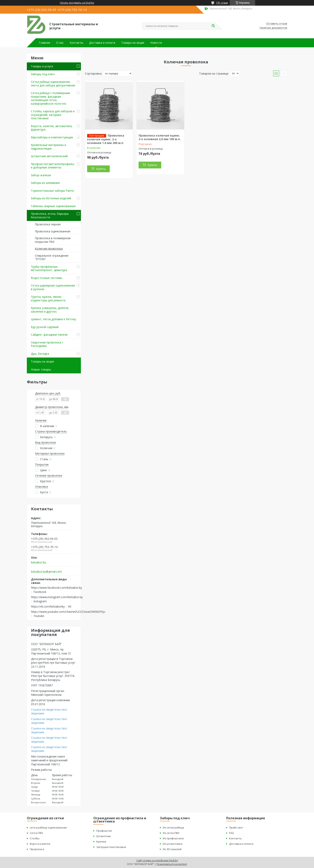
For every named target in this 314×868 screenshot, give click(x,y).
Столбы (35, 838)
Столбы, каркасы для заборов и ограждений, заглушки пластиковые (53, 115)
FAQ (231, 833)
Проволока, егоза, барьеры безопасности (50, 215)
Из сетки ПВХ (171, 833)
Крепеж (101, 842)
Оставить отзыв (277, 24)
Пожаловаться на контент (172, 864)
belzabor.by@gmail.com (46, 572)
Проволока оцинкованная (53, 231)
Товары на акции (133, 43)
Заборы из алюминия (45, 183)
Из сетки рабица (173, 827)
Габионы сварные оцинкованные (53, 206)
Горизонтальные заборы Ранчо (52, 191)
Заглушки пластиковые (111, 847)
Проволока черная (48, 224)
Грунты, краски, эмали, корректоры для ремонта (48, 298)
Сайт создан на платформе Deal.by (157, 860)
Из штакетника (173, 844)
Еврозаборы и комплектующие (52, 137)
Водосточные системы (46, 278)
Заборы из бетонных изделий (51, 198)
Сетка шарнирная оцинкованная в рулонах (53, 287)
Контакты (76, 43)
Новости (156, 43)
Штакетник (104, 836)
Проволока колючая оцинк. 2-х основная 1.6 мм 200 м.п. (106, 139)
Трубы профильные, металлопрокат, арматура (49, 268)
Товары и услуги (42, 66)
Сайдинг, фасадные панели (49, 335)
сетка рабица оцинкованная (48, 827)
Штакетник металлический (49, 156)
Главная (44, 43)
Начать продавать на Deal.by (77, 3)
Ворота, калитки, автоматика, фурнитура (52, 128)
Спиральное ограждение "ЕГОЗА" (52, 257)
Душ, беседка (40, 354)
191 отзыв (222, 3)
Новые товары (41, 369)
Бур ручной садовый (45, 327)
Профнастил (104, 831)
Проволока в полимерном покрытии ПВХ (53, 240)
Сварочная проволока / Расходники (47, 344)
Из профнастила (173, 838)
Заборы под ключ (43, 74)
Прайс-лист (236, 827)
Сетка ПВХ (36, 833)
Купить (101, 169)
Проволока (37, 849)
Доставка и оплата (102, 43)
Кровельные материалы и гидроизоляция (48, 147)
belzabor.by (38, 562)
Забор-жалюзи (41, 175)
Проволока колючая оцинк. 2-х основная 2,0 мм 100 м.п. (160, 137)
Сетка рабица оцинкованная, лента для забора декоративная (53, 84)
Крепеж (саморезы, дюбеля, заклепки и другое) (50, 310)
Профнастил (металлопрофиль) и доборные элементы (53, 166)
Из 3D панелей (172, 849)
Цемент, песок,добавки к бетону (53, 319)
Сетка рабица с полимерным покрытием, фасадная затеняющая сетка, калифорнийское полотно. (50, 98)
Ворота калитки (40, 844)
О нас (60, 43)
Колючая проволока (49, 249)
